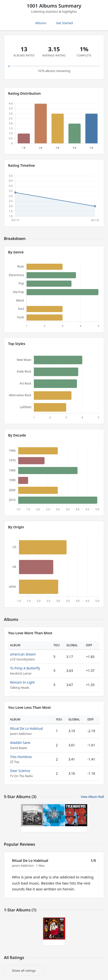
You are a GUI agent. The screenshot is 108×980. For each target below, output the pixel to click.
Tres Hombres (21, 757)
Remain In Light (22, 682)
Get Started (64, 23)
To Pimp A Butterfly (25, 668)
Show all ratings (24, 970)
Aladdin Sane (20, 743)
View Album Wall (92, 797)
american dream (23, 654)
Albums (41, 23)
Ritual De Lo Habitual (26, 728)
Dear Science (20, 771)
